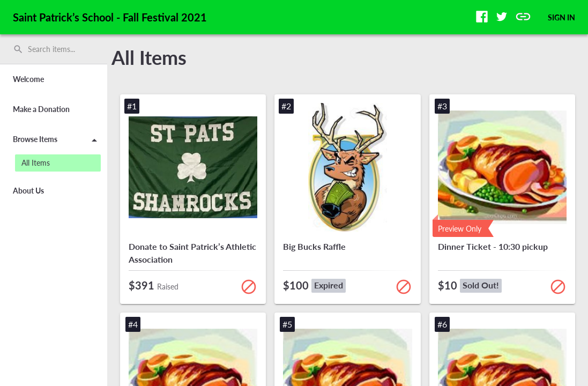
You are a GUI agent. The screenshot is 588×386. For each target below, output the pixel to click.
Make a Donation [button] (41, 109)
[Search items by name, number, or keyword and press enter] (57, 49)
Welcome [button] (28, 79)
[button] (482, 17)
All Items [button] (36, 163)
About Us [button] (28, 191)
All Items (149, 57)
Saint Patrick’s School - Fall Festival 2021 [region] (110, 17)
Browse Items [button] (57, 141)
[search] (54, 49)
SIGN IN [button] (561, 17)
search (18, 49)
